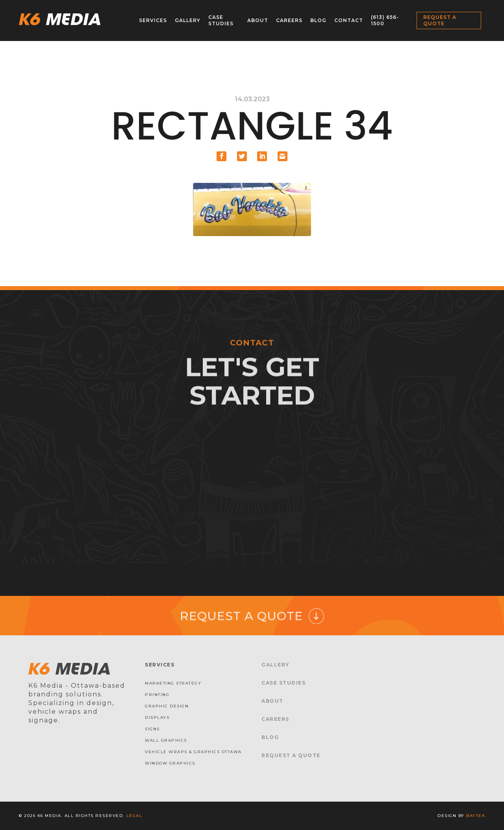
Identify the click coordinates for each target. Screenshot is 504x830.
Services (153, 20)
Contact (349, 20)
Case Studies (221, 20)
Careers (289, 20)
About (258, 20)
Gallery (188, 20)
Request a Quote (440, 20)
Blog (318, 20)
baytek (476, 816)
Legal (134, 816)
